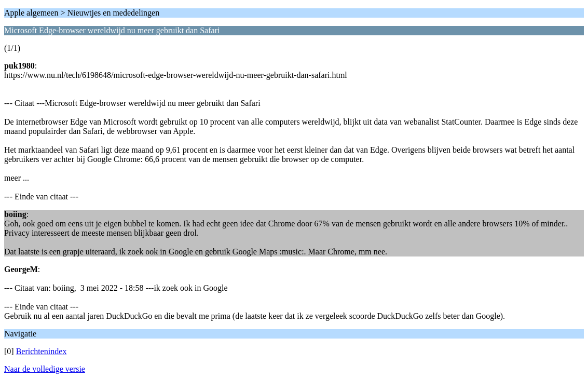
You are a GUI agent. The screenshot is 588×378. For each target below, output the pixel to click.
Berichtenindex (42, 351)
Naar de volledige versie (45, 369)
